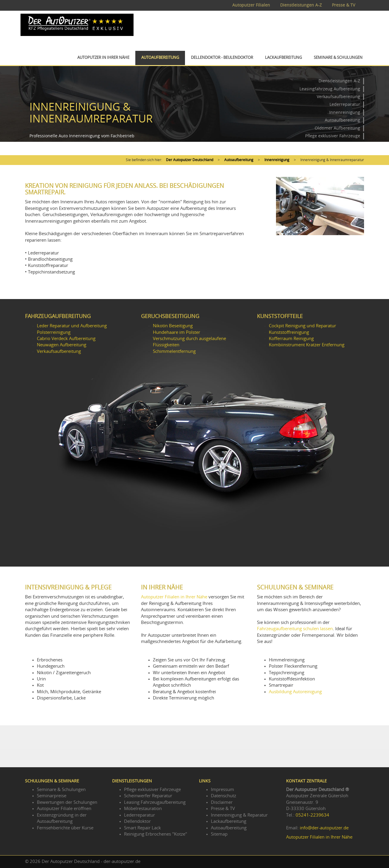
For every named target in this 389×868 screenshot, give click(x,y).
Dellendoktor (137, 821)
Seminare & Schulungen (338, 58)
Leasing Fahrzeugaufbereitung (155, 802)
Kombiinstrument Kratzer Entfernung (307, 345)
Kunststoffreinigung (289, 332)
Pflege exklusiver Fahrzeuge (333, 136)
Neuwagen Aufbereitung (62, 345)
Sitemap (219, 834)
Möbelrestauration (143, 809)
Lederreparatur (345, 105)
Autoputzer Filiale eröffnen (64, 809)
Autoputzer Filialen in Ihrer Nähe (174, 597)
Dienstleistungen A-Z (301, 5)
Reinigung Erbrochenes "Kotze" (156, 834)
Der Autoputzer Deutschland (190, 160)
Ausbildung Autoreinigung (295, 692)
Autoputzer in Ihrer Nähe (103, 58)
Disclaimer (222, 802)
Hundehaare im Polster (177, 332)
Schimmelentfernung (174, 352)
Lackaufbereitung (283, 58)
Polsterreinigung (54, 332)
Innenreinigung (345, 113)
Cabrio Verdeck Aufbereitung (66, 339)
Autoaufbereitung (160, 58)
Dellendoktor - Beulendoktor (222, 58)
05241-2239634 (312, 815)
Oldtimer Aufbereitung (337, 128)
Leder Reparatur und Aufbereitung (72, 326)
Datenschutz (223, 796)
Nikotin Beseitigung (173, 326)
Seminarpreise (52, 796)
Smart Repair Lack (142, 828)
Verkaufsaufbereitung (338, 97)
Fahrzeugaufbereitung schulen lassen (295, 629)
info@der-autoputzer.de (324, 828)
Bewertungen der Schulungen (67, 802)
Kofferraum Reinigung (291, 339)
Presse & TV (343, 5)
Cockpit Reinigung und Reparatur (302, 326)
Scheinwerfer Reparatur (148, 796)
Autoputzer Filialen (251, 5)
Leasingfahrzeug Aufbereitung (330, 89)
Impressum (222, 790)
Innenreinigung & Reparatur (239, 815)
